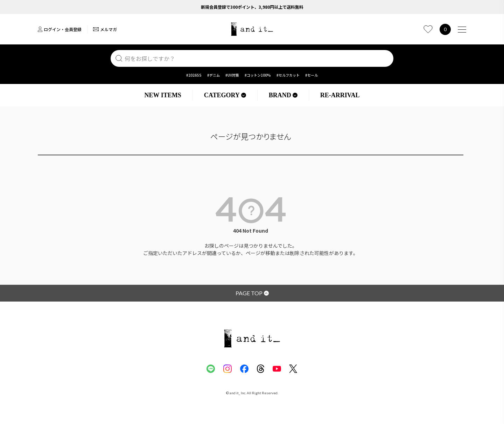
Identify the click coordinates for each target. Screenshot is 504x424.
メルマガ (105, 29)
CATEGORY (225, 95)
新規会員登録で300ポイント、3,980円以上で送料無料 (252, 7)
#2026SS (194, 75)
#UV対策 (232, 75)
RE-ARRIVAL (340, 95)
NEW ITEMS (163, 95)
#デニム (213, 75)
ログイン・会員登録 (60, 29)
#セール (311, 75)
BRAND (283, 95)
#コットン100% (258, 75)
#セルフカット (288, 75)
